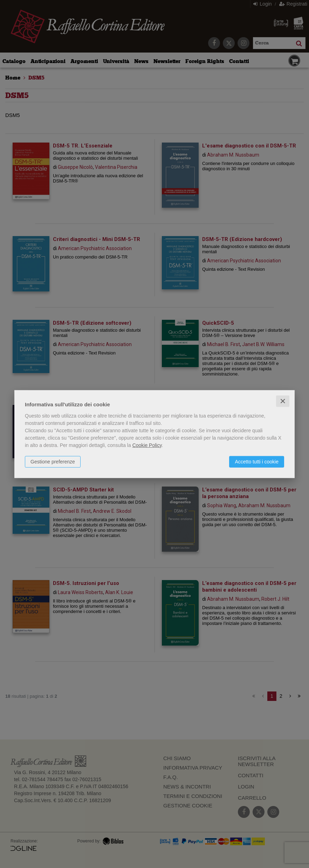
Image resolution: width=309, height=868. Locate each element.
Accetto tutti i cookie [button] (257, 461)
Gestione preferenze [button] (53, 461)
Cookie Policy (147, 445)
